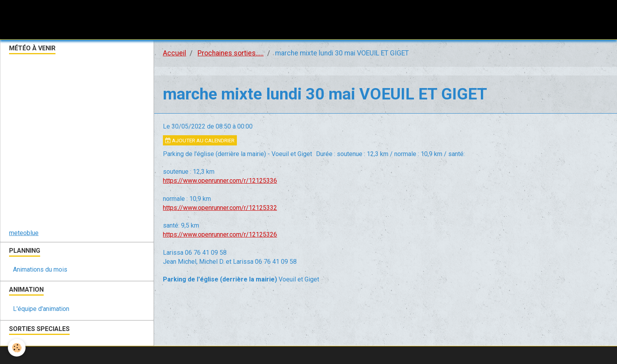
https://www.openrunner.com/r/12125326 (220, 234)
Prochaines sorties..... (231, 53)
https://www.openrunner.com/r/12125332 (220, 208)
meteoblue (24, 233)
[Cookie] (17, 348)
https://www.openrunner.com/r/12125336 (220, 181)
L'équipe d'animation (41, 309)
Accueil (175, 53)
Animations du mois (40, 269)
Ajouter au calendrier (200, 140)
